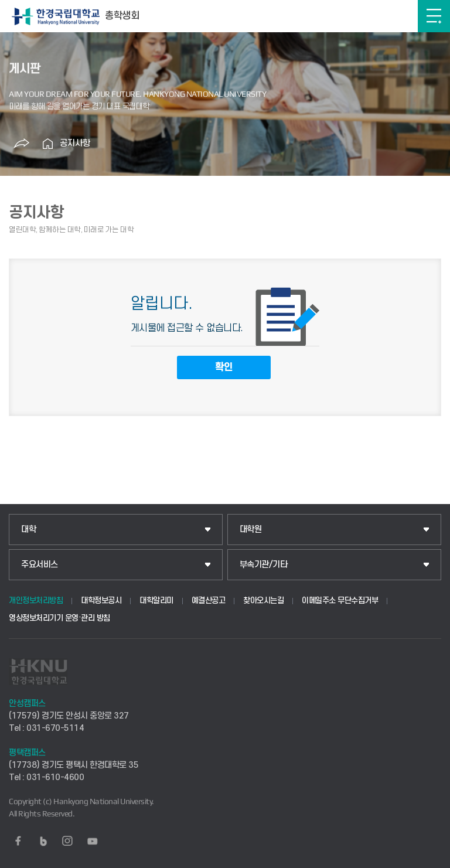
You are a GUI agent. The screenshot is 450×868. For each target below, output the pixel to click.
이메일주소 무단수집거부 (340, 600)
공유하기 (22, 144)
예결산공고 (209, 600)
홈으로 (48, 144)
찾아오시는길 (263, 600)
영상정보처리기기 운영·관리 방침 (59, 618)
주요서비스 (40, 565)
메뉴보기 (434, 16)
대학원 (251, 530)
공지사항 (75, 143)
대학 (28, 530)
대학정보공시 (101, 600)
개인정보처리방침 (36, 600)
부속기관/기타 (264, 565)
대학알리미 (156, 600)
